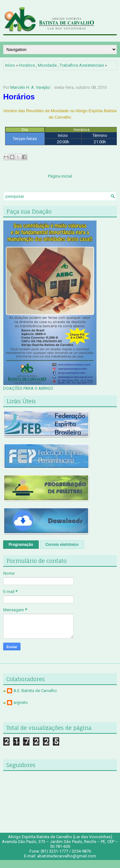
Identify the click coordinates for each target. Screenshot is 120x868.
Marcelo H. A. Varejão (30, 87)
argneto (21, 702)
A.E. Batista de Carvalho (35, 691)
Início (10, 65)
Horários (27, 65)
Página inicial (60, 176)
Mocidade (47, 65)
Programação (21, 545)
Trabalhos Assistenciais (82, 65)
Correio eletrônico (62, 545)
